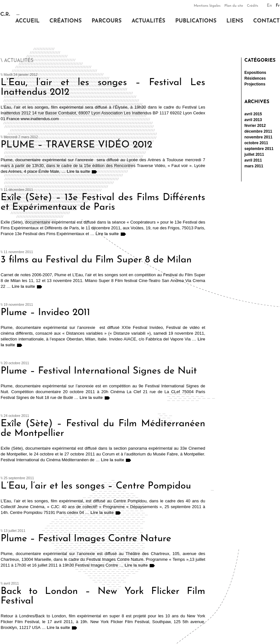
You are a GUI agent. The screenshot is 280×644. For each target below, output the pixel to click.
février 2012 (255, 126)
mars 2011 (254, 166)
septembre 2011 (259, 149)
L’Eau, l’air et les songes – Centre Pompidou (96, 486)
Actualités (149, 21)
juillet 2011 (254, 154)
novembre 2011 (258, 137)
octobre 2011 (256, 143)
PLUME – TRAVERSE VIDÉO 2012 (76, 145)
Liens (235, 21)
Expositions (255, 73)
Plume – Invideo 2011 (45, 313)
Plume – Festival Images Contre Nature (86, 539)
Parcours (106, 21)
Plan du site (234, 6)
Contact (266, 21)
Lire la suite (78, 171)
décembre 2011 (258, 131)
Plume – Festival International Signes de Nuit (99, 371)
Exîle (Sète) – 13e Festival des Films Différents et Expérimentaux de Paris (103, 203)
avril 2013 (253, 120)
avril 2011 (253, 160)
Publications (196, 21)
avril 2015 (253, 114)
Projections (255, 84)
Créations (66, 21)
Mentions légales (207, 6)
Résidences (255, 78)
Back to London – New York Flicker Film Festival (103, 596)
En (269, 6)
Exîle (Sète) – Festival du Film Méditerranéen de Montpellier (103, 429)
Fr (278, 6)
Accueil (27, 21)
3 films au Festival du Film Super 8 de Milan (96, 260)
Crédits (253, 6)
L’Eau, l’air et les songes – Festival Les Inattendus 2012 (103, 88)
